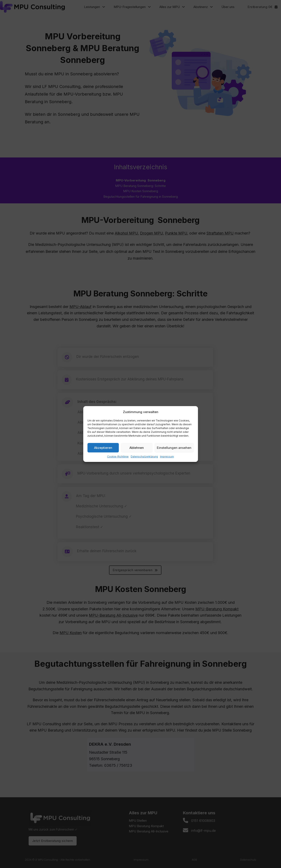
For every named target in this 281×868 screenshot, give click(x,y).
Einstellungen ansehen (174, 448)
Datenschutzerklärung (144, 457)
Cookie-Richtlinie (118, 457)
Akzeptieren (103, 448)
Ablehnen (137, 448)
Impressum (167, 457)
